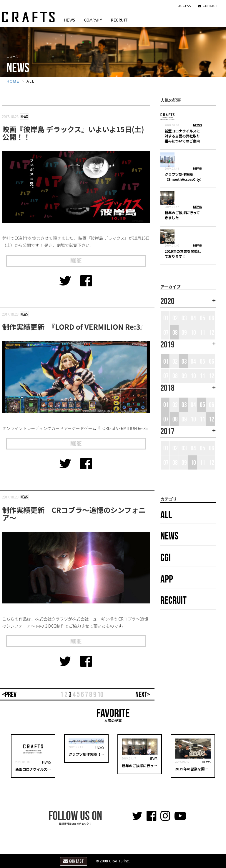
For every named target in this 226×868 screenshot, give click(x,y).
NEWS (70, 20)
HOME (13, 81)
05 (202, 405)
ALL (30, 81)
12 (212, 419)
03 (184, 361)
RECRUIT (119, 20)
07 (166, 419)
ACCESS (185, 6)
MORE (76, 261)
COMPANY (93, 20)
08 (175, 332)
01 (166, 361)
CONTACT (208, 6)
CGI (166, 557)
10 (100, 694)
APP (167, 579)
